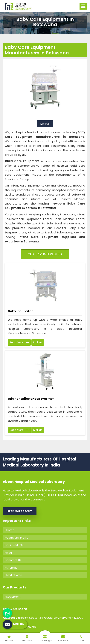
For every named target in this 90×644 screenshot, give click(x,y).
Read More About (20, 511)
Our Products (14, 545)
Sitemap (11, 568)
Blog (8, 553)
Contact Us (13, 560)
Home (9, 530)
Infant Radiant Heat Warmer (31, 399)
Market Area (13, 575)
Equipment (13, 597)
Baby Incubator (20, 311)
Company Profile (16, 538)
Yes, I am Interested (45, 254)
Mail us (45, 124)
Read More (19, 342)
